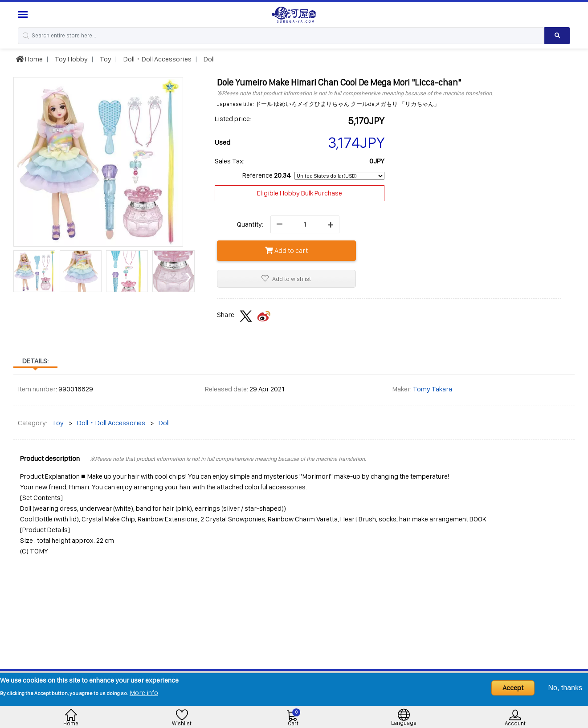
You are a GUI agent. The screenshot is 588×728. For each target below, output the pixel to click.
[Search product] (557, 36)
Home (29, 59)
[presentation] (20, 276)
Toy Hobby (71, 59)
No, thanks (565, 688)
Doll (208, 59)
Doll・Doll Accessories (157, 59)
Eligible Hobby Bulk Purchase (300, 193)
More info (144, 693)
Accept (513, 688)
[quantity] (305, 224)
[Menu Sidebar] (24, 14)
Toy (105, 59)
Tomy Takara (433, 389)
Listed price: (233, 119)
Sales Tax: (230, 161)
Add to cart (286, 250)
